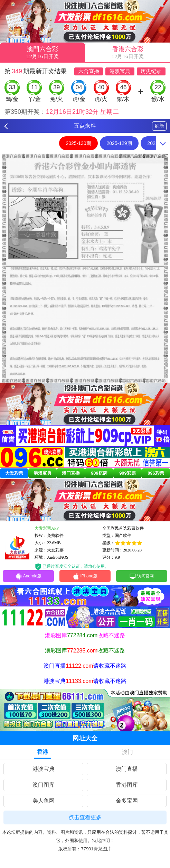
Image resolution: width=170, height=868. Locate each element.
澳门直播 (71, 473)
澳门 (127, 752)
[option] (85, 268)
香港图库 (127, 785)
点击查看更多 (85, 817)
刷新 (159, 126)
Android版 (28, 576)
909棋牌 (99, 473)
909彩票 (127, 473)
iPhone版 (85, 576)
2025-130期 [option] (78, 143)
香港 (42, 752)
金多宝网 (127, 801)
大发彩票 (14, 473)
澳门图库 (44, 785)
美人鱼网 (44, 801)
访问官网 (141, 576)
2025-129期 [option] (119, 143)
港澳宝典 (42, 473)
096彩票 (156, 473)
